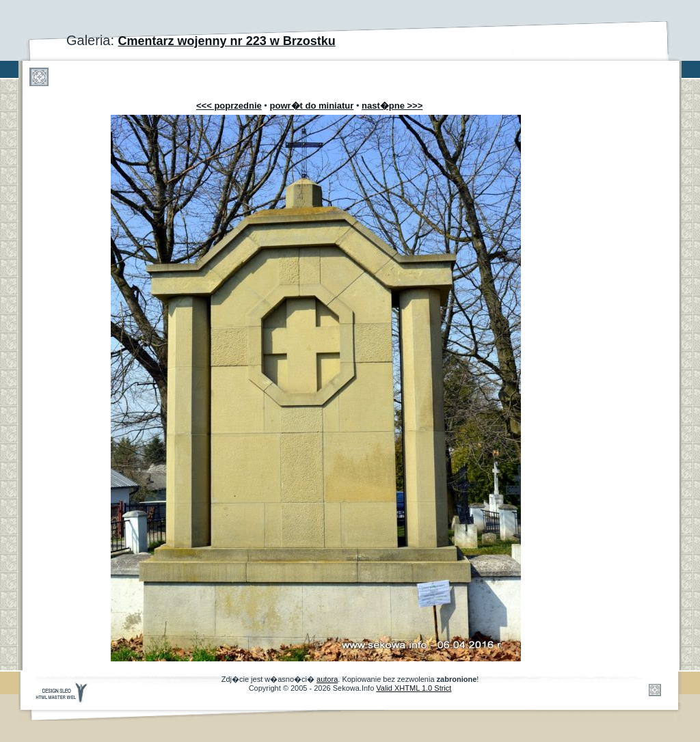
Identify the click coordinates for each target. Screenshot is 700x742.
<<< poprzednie (229, 106)
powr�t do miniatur (312, 106)
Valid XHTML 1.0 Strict (414, 688)
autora (327, 679)
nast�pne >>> (392, 106)
